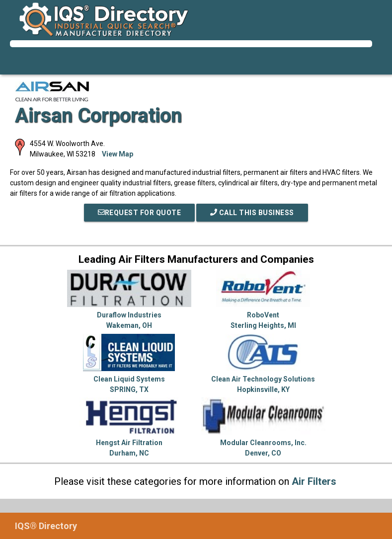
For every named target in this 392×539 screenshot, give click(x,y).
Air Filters (314, 481)
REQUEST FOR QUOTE (140, 213)
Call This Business (252, 213)
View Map (118, 154)
